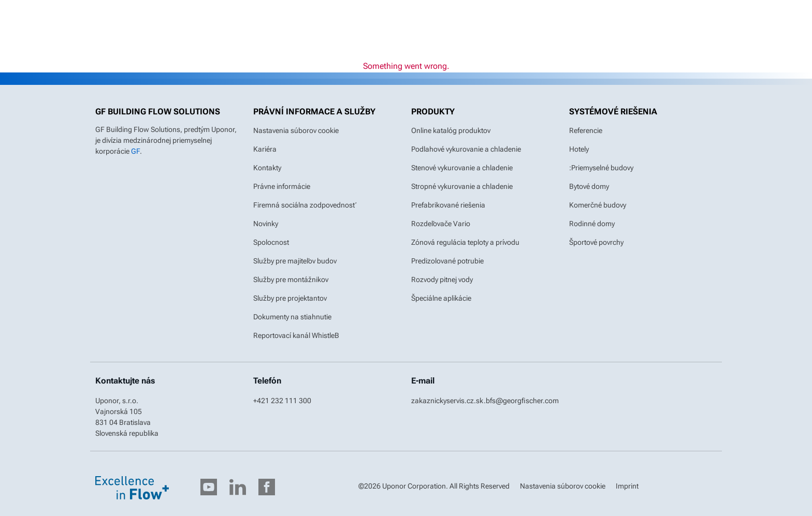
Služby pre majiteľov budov (295, 261)
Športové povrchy (596, 242)
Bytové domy (589, 186)
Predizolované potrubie (447, 261)
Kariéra (265, 149)
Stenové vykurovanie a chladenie (462, 168)
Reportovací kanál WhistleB (296, 335)
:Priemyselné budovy (601, 168)
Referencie (586, 130)
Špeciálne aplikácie (441, 298)
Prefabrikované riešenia (448, 205)
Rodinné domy (592, 224)
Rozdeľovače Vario (441, 224)
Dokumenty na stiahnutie (292, 317)
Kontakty (267, 168)
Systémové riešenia (613, 112)
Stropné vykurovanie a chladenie (462, 186)
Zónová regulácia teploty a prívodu (465, 242)
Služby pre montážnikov (291, 279)
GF (135, 151)
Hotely (579, 149)
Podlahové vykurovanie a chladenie (466, 149)
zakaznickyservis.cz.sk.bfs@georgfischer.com (485, 401)
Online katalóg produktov (451, 130)
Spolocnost (271, 242)
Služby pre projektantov (290, 298)
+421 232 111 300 (282, 401)
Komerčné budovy (598, 205)
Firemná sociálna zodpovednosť (305, 205)
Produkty (433, 112)
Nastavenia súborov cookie (296, 130)
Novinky (266, 224)
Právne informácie (282, 186)
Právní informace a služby (314, 112)
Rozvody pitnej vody (442, 279)
